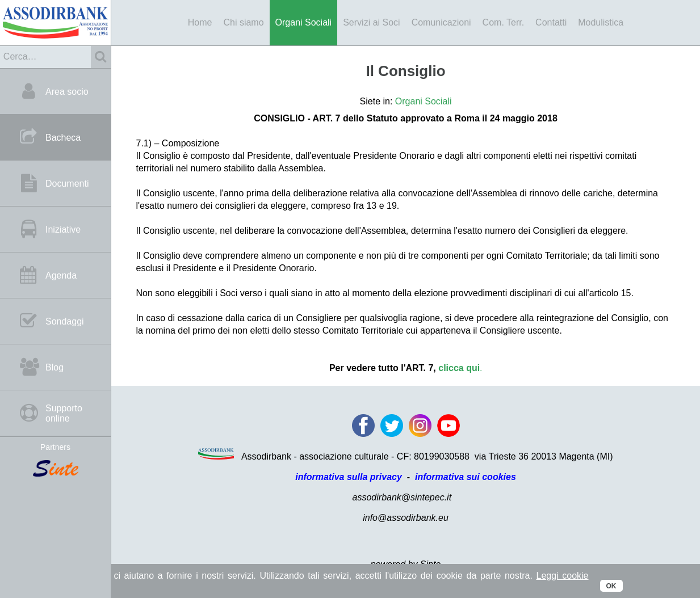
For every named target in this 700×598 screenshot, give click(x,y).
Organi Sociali (304, 22)
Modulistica (601, 22)
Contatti (551, 22)
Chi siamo (243, 22)
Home (200, 22)
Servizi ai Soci (371, 22)
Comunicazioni (441, 22)
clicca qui (459, 368)
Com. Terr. (504, 22)
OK (611, 586)
